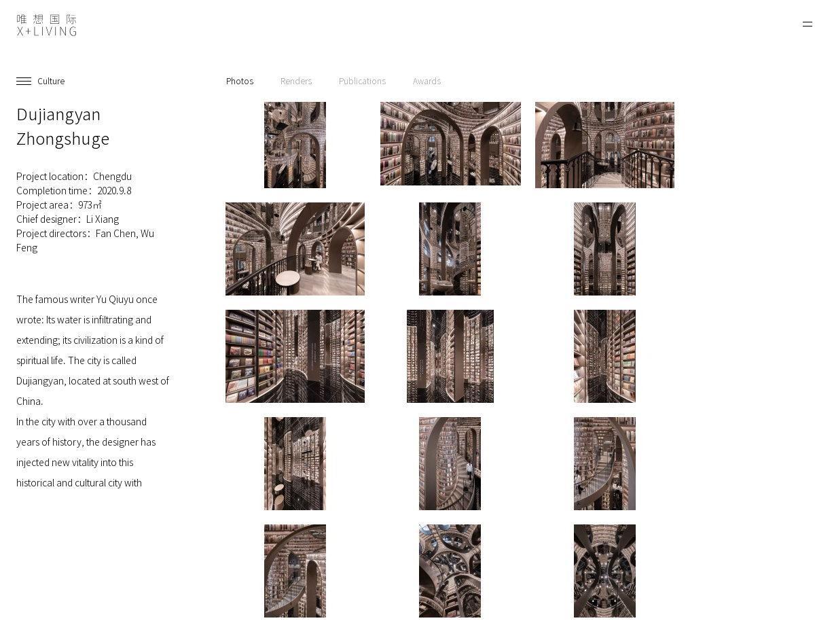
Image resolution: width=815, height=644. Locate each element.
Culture (51, 81)
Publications (362, 81)
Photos (240, 81)
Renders (296, 81)
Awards (427, 81)
